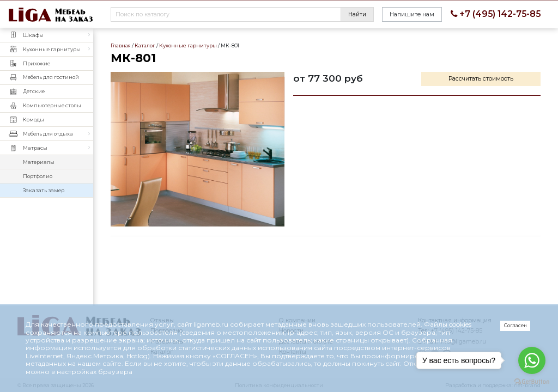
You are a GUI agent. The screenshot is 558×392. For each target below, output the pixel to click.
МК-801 (198, 149)
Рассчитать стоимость (481, 79)
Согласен (515, 326)
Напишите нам (412, 14)
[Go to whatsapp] (532, 360)
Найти (357, 14)
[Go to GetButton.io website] (532, 381)
